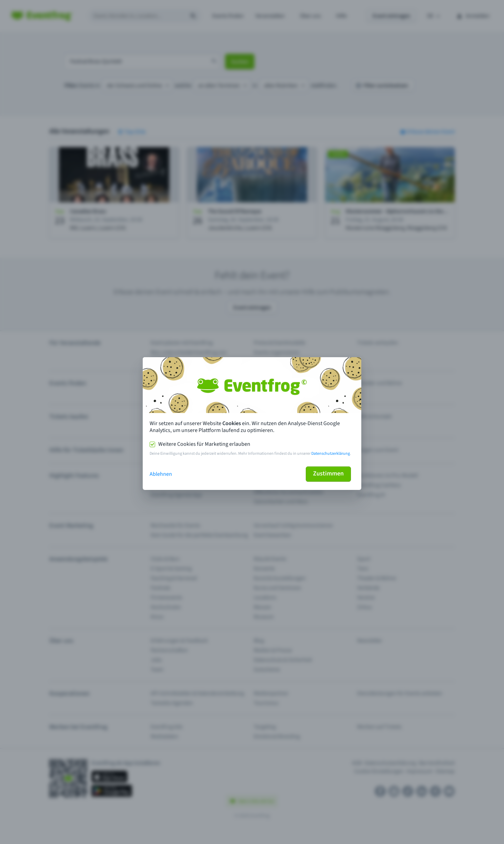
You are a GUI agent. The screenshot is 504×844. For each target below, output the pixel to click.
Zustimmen (328, 474)
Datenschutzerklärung (331, 454)
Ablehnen (161, 474)
